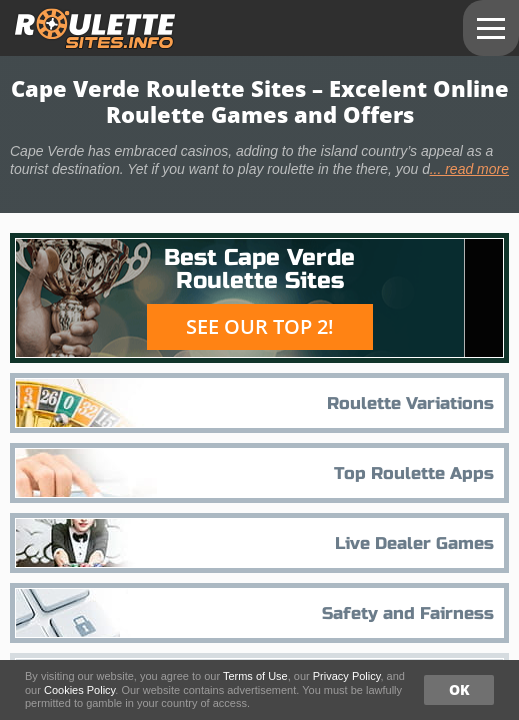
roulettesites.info (95, 28)
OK (459, 689)
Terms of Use (255, 676)
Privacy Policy (347, 676)
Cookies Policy (79, 690)
